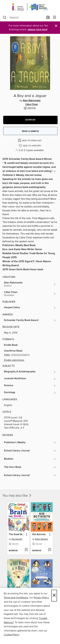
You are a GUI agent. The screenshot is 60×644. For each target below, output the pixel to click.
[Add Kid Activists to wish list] (50, 550)
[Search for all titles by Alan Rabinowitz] (30, 284)
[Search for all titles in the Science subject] (30, 386)
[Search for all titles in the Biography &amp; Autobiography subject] (30, 372)
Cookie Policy (11, 635)
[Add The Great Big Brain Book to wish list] (26, 550)
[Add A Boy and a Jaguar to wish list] (30, 140)
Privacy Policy (41, 598)
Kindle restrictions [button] (14, 360)
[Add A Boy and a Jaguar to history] (30, 146)
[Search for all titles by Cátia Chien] (30, 294)
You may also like (17, 496)
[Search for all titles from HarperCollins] (30, 308)
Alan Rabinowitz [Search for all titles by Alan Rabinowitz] (32, 101)
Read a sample (30, 131)
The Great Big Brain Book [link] (17, 534)
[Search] (5, 18)
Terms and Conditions (16, 598)
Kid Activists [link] (39, 534)
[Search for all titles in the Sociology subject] (30, 393)
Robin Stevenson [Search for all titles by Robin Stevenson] (42, 539)
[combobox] (24, 18)
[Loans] (48, 18)
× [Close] (54, 596)
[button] (30, 120)
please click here (37, 30)
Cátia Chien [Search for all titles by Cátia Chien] (32, 105)
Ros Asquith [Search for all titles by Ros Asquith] (17, 539)
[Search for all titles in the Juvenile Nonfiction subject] (30, 379)
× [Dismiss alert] (56, 26)
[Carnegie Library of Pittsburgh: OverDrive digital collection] (30, 7)
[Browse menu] (55, 17)
